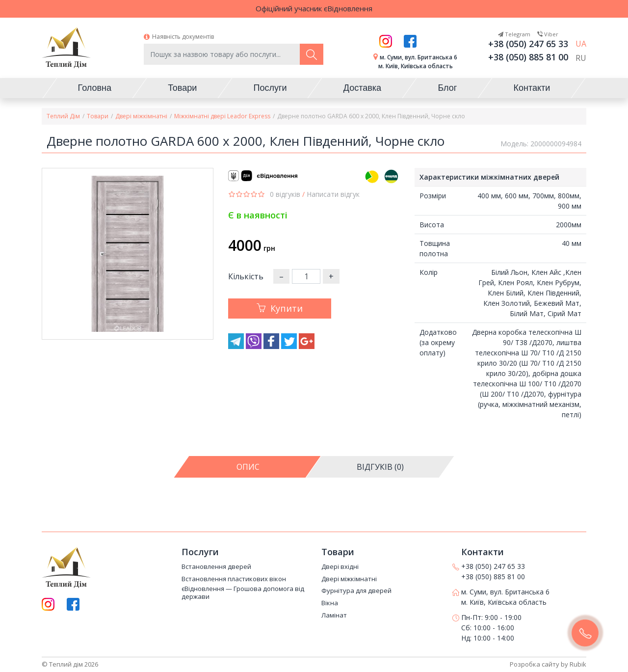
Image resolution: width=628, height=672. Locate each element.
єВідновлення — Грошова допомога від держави (243, 593)
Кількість (246, 276)
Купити (280, 308)
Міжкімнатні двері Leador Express (222, 116)
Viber (548, 34)
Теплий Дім (63, 116)
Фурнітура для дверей (356, 591)
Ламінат (334, 616)
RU (581, 58)
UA (581, 44)
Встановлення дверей (216, 567)
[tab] (248, 467)
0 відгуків (285, 194)
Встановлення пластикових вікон (234, 579)
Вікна (330, 603)
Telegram (514, 34)
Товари (98, 116)
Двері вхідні (340, 567)
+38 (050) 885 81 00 (528, 57)
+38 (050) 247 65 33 (528, 44)
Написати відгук (333, 194)
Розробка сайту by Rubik (548, 664)
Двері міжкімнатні (141, 116)
